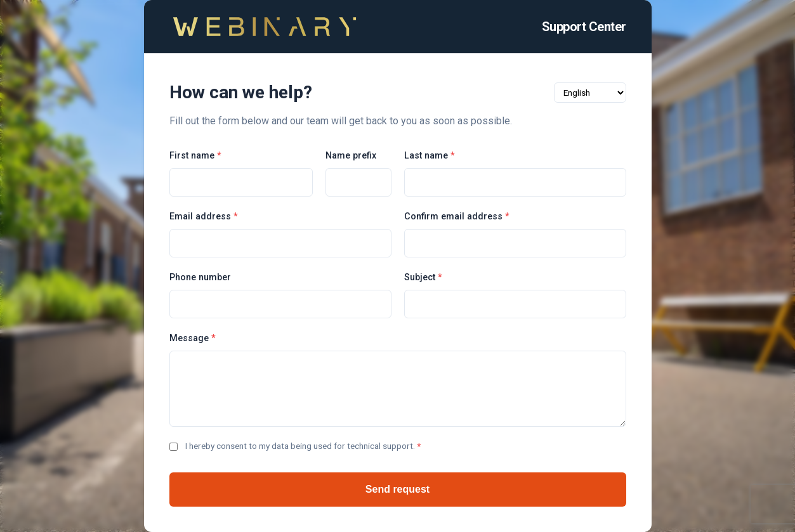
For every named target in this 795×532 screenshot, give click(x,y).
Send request (397, 489)
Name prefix (351, 156)
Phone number (200, 277)
